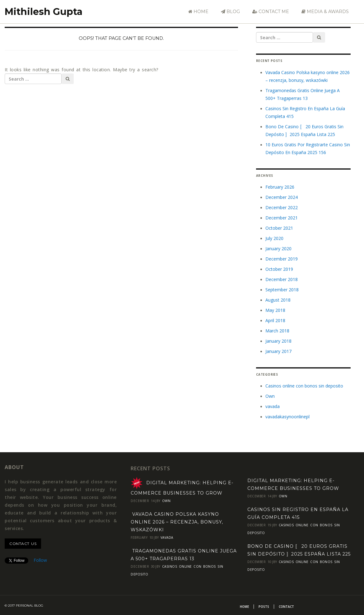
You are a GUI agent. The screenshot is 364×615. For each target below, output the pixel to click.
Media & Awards (325, 12)
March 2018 (277, 331)
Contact (286, 607)
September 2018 (282, 290)
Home (198, 12)
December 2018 (282, 279)
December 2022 (282, 207)
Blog (230, 12)
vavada (273, 406)
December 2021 (282, 218)
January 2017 (278, 351)
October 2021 (279, 228)
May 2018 (275, 310)
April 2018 (275, 320)
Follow (40, 560)
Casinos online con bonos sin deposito (304, 386)
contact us (23, 544)
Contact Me (271, 12)
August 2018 (278, 300)
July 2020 (274, 238)
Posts (264, 607)
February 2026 (280, 187)
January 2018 (278, 341)
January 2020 (278, 249)
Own (270, 396)
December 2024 (282, 197)
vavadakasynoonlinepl (287, 417)
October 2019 (279, 269)
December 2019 (282, 259)
